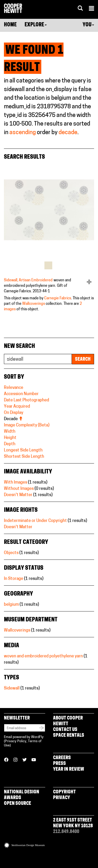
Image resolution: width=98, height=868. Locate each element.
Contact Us (65, 730)
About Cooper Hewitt (68, 721)
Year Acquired (17, 407)
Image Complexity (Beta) (27, 425)
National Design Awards (22, 795)
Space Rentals (69, 736)
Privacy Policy (16, 741)
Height (10, 438)
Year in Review (69, 769)
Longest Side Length (23, 450)
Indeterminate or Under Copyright (35, 521)
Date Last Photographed (27, 400)
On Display (14, 413)
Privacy (62, 798)
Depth (10, 444)
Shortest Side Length (24, 457)
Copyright (64, 792)
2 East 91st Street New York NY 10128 (73, 823)
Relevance (14, 388)
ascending (23, 133)
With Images (16, 483)
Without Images (19, 489)
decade (68, 133)
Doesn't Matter (18, 495)
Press (59, 764)
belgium (11, 605)
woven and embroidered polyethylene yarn (43, 656)
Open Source (18, 804)
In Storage (14, 579)
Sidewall (12, 688)
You (88, 25)
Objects (11, 553)
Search (83, 359)
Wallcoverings (34, 304)
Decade (13, 419)
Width (10, 432)
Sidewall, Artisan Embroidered (28, 280)
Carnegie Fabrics (58, 298)
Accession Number (21, 394)
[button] (91, 9)
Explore (36, 25)
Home (10, 25)
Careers (62, 758)
